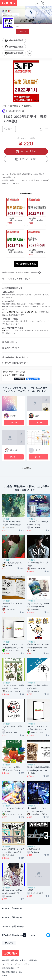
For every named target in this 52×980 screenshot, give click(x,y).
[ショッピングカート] (43, 3)
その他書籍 (27, 106)
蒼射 (37, 416)
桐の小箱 (14, 450)
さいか (13, 416)
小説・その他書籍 (10, 106)
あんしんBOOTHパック (11, 312)
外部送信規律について (11, 968)
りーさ (38, 450)
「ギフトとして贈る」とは (17, 279)
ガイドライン (7, 964)
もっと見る (26, 470)
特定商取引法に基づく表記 (14, 357)
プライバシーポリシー (23, 964)
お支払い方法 (11, 348)
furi (17, 26)
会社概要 (6, 960)
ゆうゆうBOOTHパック (30, 312)
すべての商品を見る (26, 264)
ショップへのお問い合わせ (14, 363)
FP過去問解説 (26, 193)
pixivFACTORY (8, 330)
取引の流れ (10, 342)
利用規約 (14, 960)
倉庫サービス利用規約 (28, 960)
